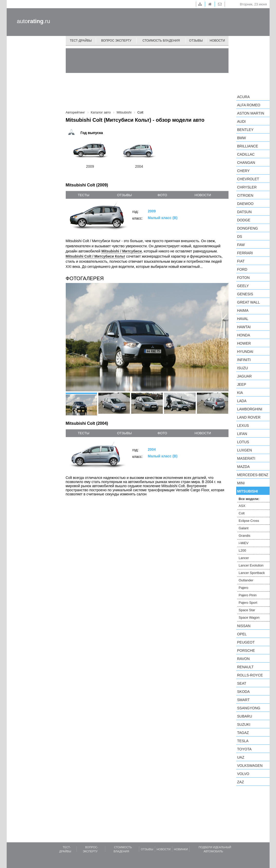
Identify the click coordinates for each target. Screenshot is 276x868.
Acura (244, 97)
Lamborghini (250, 409)
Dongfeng (248, 228)
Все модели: (249, 499)
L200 (242, 550)
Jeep (242, 384)
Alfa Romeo (249, 105)
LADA (242, 401)
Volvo (243, 774)
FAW (241, 245)
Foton (244, 278)
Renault (245, 667)
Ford (242, 269)
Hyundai (245, 352)
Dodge (244, 220)
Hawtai (244, 327)
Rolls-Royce (250, 675)
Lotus (243, 442)
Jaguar (245, 376)
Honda (244, 335)
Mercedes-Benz (253, 475)
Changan (246, 163)
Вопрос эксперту (116, 41)
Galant (244, 528)
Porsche (246, 650)
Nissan (244, 626)
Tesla (243, 741)
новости (203, 195)
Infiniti (244, 360)
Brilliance (248, 146)
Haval (243, 319)
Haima (243, 310)
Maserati (246, 458)
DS (240, 237)
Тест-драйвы (81, 41)
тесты (84, 195)
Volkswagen (250, 766)
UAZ (241, 757)
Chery (244, 171)
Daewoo (245, 204)
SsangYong (249, 708)
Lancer (244, 558)
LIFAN (242, 434)
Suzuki (244, 724)
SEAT (242, 683)
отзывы (124, 195)
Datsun (245, 212)
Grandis (245, 536)
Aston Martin (251, 113)
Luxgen (245, 450)
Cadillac (246, 154)
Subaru (245, 716)
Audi (241, 121)
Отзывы (196, 41)
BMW (242, 138)
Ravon (244, 659)
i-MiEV (244, 543)
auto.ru (34, 21)
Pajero (244, 588)
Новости (217, 41)
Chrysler (247, 187)
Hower (244, 343)
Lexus (243, 426)
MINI (241, 483)
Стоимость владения (161, 41)
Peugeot (246, 642)
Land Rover (249, 417)
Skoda (244, 692)
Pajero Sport (248, 603)
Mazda (244, 467)
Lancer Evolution (251, 565)
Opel (242, 634)
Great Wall (249, 302)
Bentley (245, 130)
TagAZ (243, 733)
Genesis (245, 294)
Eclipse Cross (249, 521)
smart (244, 700)
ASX (242, 506)
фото (162, 195)
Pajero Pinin (248, 595)
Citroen (245, 195)
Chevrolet (248, 179)
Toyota (244, 749)
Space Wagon (249, 617)
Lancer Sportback (252, 573)
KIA (240, 393)
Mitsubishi (248, 491)
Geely (243, 286)
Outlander (246, 580)
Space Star (247, 610)
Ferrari (245, 253)
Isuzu (243, 368)
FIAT (241, 261)
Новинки (181, 849)
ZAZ (241, 782)
